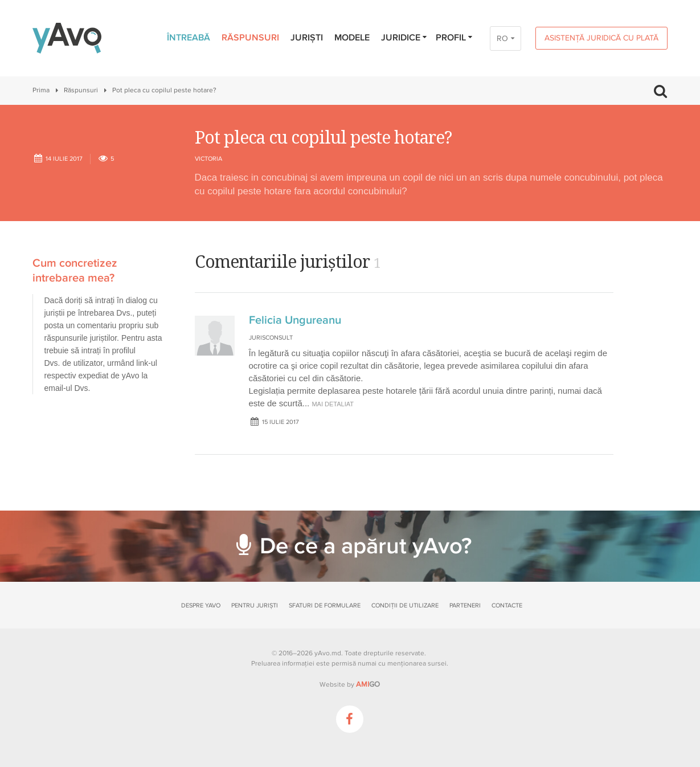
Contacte (507, 605)
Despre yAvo (201, 605)
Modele (352, 38)
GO (368, 684)
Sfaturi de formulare (325, 605)
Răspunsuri (250, 38)
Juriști (307, 38)
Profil (455, 38)
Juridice (405, 38)
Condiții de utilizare (405, 605)
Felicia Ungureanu (295, 320)
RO (502, 38)
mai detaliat (333, 404)
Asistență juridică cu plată (601, 38)
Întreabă (189, 38)
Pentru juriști (255, 605)
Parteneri (465, 605)
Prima (41, 90)
